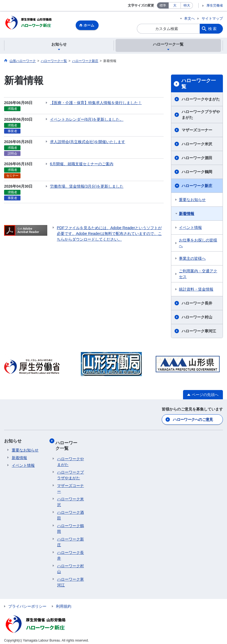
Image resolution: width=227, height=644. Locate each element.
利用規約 (64, 603)
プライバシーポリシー (27, 603)
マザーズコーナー (197, 131)
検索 (213, 29)
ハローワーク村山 (197, 318)
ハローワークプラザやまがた (201, 115)
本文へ (189, 18)
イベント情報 (190, 228)
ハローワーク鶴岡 (197, 173)
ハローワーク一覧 (199, 84)
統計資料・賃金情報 (196, 290)
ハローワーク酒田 (197, 159)
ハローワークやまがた (201, 100)
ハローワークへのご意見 (193, 420)
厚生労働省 (215, 5)
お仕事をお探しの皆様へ (198, 244)
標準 (163, 5)
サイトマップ (212, 18)
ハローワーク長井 (197, 304)
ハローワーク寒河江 (199, 332)
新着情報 (187, 214)
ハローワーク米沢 (197, 145)
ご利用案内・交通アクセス (198, 275)
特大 (187, 5)
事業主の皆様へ (192, 259)
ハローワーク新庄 (197, 187)
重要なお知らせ (192, 200)
